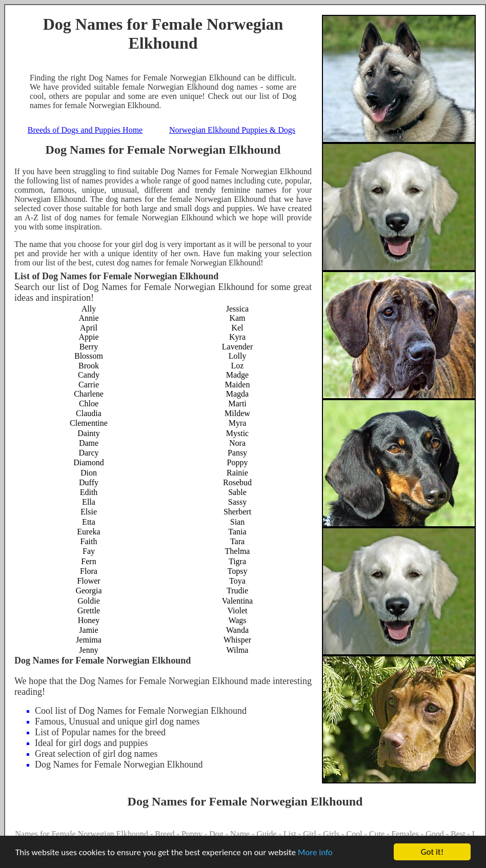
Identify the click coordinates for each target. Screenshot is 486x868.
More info (315, 853)
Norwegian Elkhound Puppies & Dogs (232, 130)
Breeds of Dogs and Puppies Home (85, 130)
